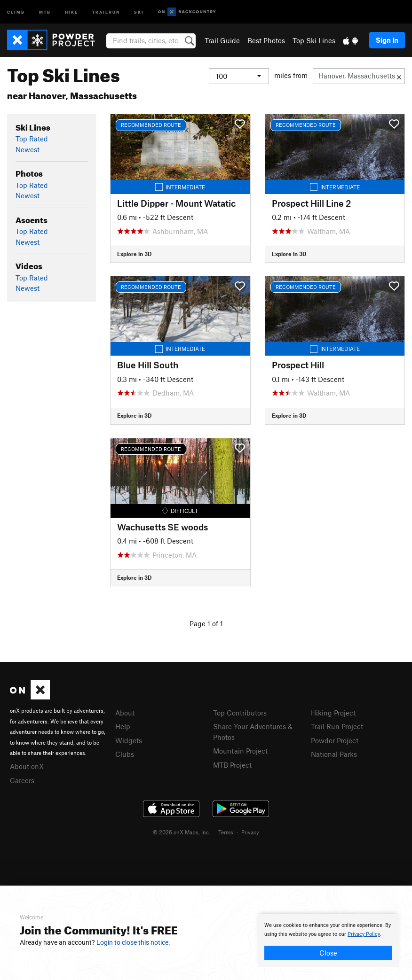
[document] (328, 941)
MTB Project (232, 765)
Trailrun (106, 12)
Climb (16, 12)
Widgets (129, 740)
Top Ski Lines (314, 40)
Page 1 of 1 (206, 623)
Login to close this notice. (133, 942)
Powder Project (335, 740)
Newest (28, 149)
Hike (71, 12)
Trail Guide (222, 40)
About (125, 713)
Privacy (250, 832)
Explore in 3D (134, 254)
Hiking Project (333, 713)
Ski (139, 12)
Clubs (125, 754)
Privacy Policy (364, 934)
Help (123, 726)
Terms (226, 832)
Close (328, 953)
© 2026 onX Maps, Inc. (182, 832)
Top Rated (32, 139)
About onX (27, 766)
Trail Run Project (337, 726)
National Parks (334, 754)
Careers (22, 780)
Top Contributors (240, 713)
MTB (45, 12)
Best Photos (266, 40)
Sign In (387, 40)
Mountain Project (240, 751)
